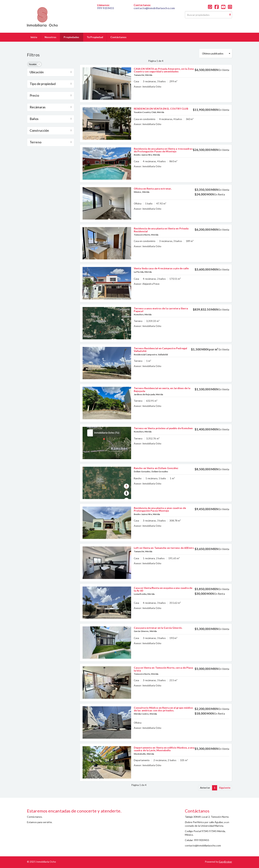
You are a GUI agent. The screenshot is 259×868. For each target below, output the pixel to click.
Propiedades (71, 37)
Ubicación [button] (51, 72)
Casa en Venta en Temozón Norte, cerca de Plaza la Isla (163, 669)
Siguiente (225, 788)
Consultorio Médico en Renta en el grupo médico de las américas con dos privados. (163, 709)
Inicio (34, 37)
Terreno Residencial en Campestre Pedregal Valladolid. (160, 350)
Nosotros (51, 37)
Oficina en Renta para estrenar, (153, 189)
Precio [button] (51, 95)
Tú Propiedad (95, 37)
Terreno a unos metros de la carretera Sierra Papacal (161, 310)
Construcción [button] (51, 130)
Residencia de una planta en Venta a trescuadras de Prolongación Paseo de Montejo (163, 150)
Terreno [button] (51, 142)
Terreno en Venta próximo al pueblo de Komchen (163, 428)
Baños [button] (51, 119)
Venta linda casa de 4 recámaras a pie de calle (161, 268)
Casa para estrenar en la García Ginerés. (158, 628)
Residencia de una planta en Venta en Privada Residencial (161, 230)
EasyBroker (226, 862)
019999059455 (106, 11)
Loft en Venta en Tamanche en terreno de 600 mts (164, 548)
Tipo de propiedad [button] (51, 84)
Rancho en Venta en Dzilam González (156, 468)
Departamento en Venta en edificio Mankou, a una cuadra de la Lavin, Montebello (164, 749)
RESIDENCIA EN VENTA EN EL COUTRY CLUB (161, 109)
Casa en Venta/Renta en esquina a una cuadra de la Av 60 (163, 589)
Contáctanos (118, 37)
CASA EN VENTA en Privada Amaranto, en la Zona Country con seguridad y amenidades (164, 70)
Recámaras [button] (51, 107)
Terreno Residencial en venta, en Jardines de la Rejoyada (162, 389)
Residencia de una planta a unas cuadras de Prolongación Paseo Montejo (160, 509)
